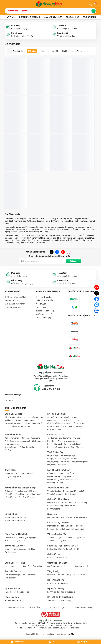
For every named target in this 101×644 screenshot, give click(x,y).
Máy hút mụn (65, 462)
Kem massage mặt (71, 441)
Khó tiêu (51, 529)
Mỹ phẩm (11, 17)
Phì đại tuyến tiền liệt (71, 549)
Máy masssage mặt (80, 462)
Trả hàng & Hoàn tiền (45, 300)
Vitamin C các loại (55, 494)
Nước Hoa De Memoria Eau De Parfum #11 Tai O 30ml (83, 85)
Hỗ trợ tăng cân (28, 497)
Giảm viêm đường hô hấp (32, 566)
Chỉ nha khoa (68, 503)
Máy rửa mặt (53, 456)
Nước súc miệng (54, 503)
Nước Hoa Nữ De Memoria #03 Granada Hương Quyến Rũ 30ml (38, 123)
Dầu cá (50, 558)
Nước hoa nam (53, 517)
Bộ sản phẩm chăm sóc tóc (16, 520)
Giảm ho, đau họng (12, 566)
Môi (23, 473)
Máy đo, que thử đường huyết (59, 476)
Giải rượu (20, 600)
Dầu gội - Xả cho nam (56, 423)
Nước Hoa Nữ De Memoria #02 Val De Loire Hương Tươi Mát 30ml (15, 199)
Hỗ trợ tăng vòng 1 (34, 494)
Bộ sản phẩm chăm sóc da (16, 517)
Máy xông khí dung (55, 483)
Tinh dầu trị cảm (28, 575)
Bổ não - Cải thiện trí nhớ (15, 541)
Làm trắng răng (54, 509)
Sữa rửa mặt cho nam (70, 420)
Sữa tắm (80, 447)
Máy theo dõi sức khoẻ (56, 465)
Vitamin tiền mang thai (57, 541)
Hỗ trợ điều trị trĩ (77, 529)
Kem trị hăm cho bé (13, 438)
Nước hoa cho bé (12, 444)
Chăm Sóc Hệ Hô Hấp (15, 563)
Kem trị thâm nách (55, 444)
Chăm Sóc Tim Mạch (57, 563)
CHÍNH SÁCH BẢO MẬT (83, 608)
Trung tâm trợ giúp (44, 318)
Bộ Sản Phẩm (11, 514)
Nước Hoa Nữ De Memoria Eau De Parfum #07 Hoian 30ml (13, 123)
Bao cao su (52, 583)
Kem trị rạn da (53, 592)
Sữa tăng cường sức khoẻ (25, 549)
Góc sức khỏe (72, 17)
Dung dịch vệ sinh (24, 592)
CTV (52, 642)
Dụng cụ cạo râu (54, 459)
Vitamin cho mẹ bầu (55, 538)
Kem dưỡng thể (65, 438)
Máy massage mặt (67, 456)
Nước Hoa (52, 514)
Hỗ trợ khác (19, 494)
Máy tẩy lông (53, 462)
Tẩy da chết (52, 438)
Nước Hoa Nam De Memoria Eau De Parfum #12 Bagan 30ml (36, 85)
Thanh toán (41, 307)
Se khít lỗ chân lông (72, 444)
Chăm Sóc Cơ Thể (56, 435)
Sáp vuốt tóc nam (55, 417)
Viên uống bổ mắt (62, 558)
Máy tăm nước (71, 506)
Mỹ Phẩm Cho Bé (13, 435)
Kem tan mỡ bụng (55, 447)
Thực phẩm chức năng (30, 17)
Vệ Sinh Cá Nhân (13, 589)
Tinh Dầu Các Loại (13, 571)
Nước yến (9, 549)
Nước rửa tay (10, 592)
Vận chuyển (41, 304)
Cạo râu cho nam (54, 429)
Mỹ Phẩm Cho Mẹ (56, 589)
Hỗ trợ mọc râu (53, 420)
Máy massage (72, 480)
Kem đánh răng (81, 503)
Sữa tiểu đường (65, 600)
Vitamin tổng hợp (54, 491)
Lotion (7, 426)
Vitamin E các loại (71, 494)
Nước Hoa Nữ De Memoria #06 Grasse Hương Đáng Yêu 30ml (15, 161)
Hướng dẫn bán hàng (45, 311)
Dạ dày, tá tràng (62, 529)
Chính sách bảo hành (45, 297)
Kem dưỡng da (32, 417)
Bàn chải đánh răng (55, 506)
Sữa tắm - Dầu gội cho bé (32, 438)
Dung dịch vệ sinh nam (56, 426)
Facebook (9, 400)
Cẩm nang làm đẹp (53, 17)
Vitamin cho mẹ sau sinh (75, 538)
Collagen (8, 491)
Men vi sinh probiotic (56, 526)
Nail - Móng (31, 473)
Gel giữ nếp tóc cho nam (76, 423)
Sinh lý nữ (81, 575)
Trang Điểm (10, 470)
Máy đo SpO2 (53, 473)
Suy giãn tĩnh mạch (64, 566)
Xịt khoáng (9, 420)
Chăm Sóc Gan (12, 597)
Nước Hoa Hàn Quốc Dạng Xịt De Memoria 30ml (14, 85)
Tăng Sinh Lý (53, 571)
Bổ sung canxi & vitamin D (74, 491)
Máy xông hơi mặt (70, 459)
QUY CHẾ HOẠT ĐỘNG (57, 608)
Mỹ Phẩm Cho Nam (56, 414)
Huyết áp (51, 566)
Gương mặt (9, 473)
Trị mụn (18, 420)
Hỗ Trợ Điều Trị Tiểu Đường (60, 597)
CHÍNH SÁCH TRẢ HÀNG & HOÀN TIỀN (24, 608)
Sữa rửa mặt (10, 417)
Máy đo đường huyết (56, 480)
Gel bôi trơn (63, 583)
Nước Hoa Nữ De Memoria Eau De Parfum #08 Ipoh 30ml (60, 85)
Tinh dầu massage (12, 575)
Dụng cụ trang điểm (13, 476)
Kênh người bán (19, 642)
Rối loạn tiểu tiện (54, 549)
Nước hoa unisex (81, 517)
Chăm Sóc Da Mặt (13, 414)
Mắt (18, 473)
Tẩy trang (21, 417)
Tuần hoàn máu (11, 538)
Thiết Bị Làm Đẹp (55, 452)
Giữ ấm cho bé (11, 450)
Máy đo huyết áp (67, 473)
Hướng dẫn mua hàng (45, 314)
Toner (26, 420)
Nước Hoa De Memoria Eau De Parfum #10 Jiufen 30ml (60, 123)
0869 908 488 (51, 389)
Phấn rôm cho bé (12, 441)
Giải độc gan (10, 600)
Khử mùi (76, 438)
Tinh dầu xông (11, 578)
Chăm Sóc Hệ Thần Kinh (16, 534)
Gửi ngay (74, 261)
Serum (43, 417)
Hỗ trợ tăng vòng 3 (12, 497)
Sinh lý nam (71, 575)
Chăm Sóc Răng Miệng (58, 499)
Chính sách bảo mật (13, 307)
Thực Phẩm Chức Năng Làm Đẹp (20, 488)
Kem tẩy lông (69, 447)
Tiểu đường (52, 600)
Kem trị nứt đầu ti (68, 592)
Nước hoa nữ (67, 517)
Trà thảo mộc (10, 552)
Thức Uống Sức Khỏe (15, 546)
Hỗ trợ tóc (9, 494)
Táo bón (79, 526)
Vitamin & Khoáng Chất (58, 488)
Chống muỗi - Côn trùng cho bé (33, 441)
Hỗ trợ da (32, 491)
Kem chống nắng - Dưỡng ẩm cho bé (19, 447)
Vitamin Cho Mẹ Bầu (57, 534)
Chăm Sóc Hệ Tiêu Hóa (58, 523)
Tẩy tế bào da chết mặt (21, 426)
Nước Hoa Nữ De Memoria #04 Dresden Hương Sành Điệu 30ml (83, 123)
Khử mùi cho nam (75, 426)
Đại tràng (70, 526)
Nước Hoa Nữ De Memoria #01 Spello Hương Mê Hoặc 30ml (60, 161)
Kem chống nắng (54, 441)
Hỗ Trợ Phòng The (56, 580)
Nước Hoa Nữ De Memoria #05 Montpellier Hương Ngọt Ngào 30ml (81, 161)
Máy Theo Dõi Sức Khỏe (59, 470)
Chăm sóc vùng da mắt (33, 423)
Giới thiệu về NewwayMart (15, 297)
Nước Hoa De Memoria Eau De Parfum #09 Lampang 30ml (38, 161)
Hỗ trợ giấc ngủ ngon (28, 538)
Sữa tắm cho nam (71, 417)
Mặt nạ (33, 420)
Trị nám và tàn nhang (13, 423)
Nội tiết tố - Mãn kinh (56, 575)
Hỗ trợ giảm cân (20, 491)
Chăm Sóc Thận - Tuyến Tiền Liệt (63, 546)
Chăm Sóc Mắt (54, 554)
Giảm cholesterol (81, 566)
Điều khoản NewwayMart (15, 304)
